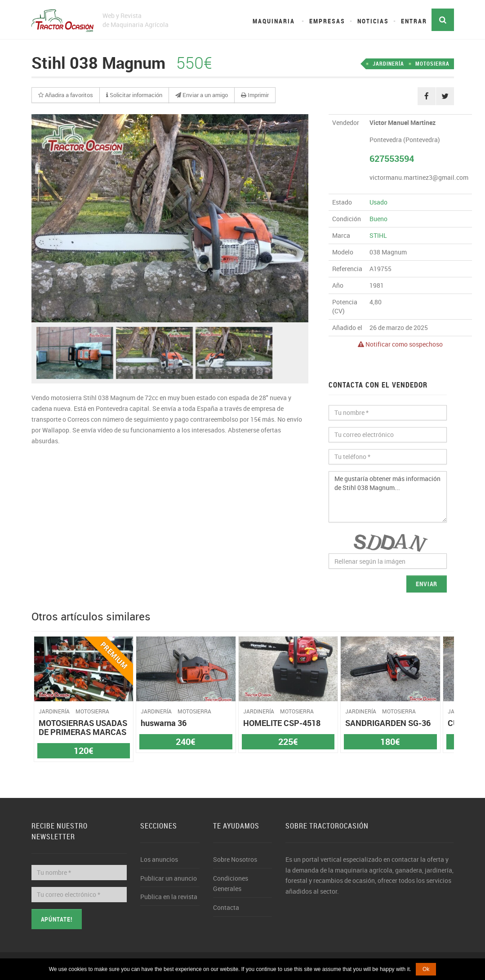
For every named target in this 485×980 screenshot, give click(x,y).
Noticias (373, 21)
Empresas (327, 21)
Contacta (226, 907)
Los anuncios (159, 859)
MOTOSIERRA (432, 63)
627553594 (392, 158)
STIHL (378, 235)
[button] (66, 95)
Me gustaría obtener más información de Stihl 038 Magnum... (388, 497)
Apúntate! (57, 919)
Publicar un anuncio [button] (169, 878)
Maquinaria (274, 21)
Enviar (427, 584)
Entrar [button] (414, 21)
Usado (378, 202)
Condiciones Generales (231, 884)
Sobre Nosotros (235, 859)
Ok (426, 969)
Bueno (378, 219)
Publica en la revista (169, 897)
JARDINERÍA (388, 63)
